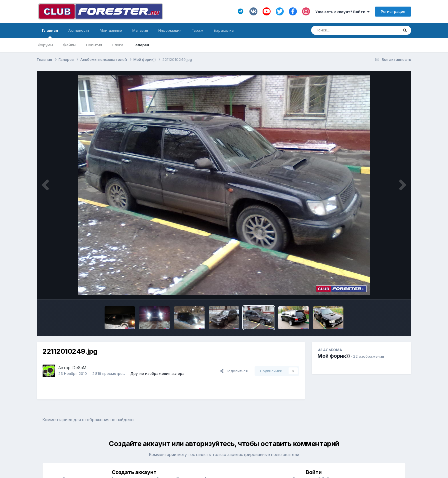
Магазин (140, 30)
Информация (170, 30)
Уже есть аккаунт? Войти (342, 12)
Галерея (141, 45)
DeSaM (79, 368)
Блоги (118, 45)
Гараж (198, 30)
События (94, 45)
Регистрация (393, 11)
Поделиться (234, 371)
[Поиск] (344, 30)
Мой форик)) (334, 356)
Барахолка (224, 30)
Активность (79, 30)
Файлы (69, 45)
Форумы (45, 45)
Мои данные (111, 30)
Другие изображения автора (157, 373)
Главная (50, 33)
